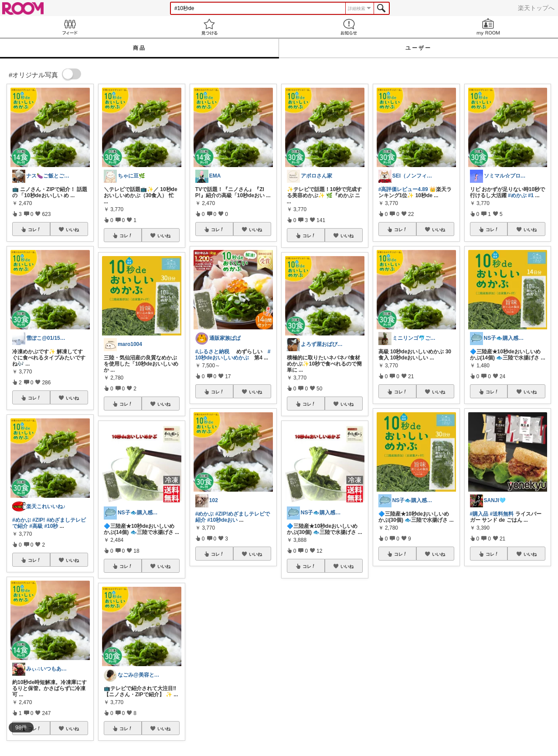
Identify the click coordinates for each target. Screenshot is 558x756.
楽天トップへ (536, 8)
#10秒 (51, 526)
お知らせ (349, 27)
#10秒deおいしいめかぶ (233, 355)
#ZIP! (39, 520)
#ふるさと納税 (213, 352)
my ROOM (488, 27)
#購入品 (479, 514)
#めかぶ (22, 520)
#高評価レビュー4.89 (403, 189)
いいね (72, 229)
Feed (70, 27)
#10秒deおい (222, 520)
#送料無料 (502, 514)
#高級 (36, 526)
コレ (34, 229)
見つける (209, 27)
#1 (531, 195)
